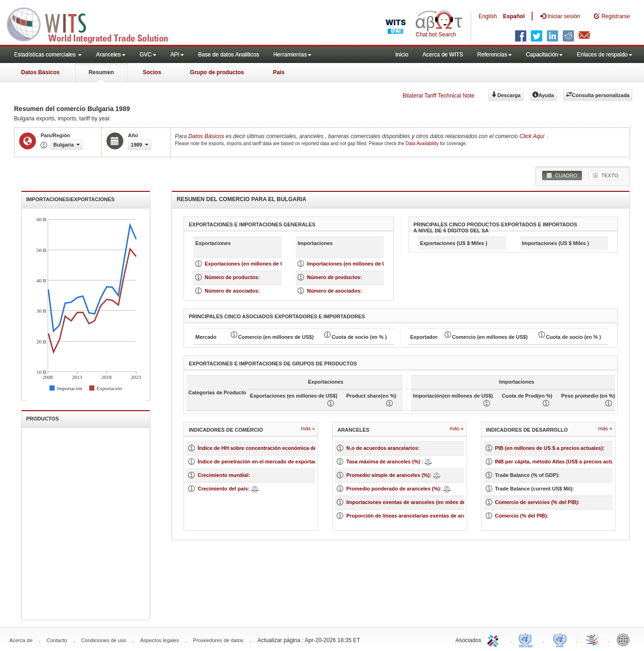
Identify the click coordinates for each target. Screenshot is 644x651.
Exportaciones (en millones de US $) (249, 264)
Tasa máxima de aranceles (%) (384, 462)
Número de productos (231, 277)
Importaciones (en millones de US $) (351, 264)
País (279, 72)
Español (514, 16)
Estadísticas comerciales (48, 55)
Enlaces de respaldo (605, 55)
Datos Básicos (40, 72)
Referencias (495, 55)
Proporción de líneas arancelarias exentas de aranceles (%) (418, 516)
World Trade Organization (593, 639)
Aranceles (110, 55)
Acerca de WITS (442, 55)
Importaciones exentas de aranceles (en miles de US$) (412, 502)
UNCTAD (527, 639)
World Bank (625, 639)
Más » (308, 428)
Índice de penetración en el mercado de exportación (261, 462)
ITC (495, 639)
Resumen (101, 72)
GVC (148, 55)
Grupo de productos (217, 72)
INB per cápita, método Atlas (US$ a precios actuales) (560, 462)
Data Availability (423, 143)
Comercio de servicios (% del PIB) (537, 502)
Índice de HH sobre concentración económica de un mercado (272, 448)
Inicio (402, 55)
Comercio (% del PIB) (521, 516)
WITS (93, 23)
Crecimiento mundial (223, 475)
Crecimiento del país (223, 489)
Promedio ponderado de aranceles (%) (393, 489)
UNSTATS (560, 639)
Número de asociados (231, 291)
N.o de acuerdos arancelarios (382, 448)
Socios (152, 72)
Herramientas (292, 55)
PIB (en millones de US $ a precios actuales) (549, 448)
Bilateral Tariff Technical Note (439, 96)
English (488, 16)
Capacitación (544, 55)
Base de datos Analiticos (229, 55)
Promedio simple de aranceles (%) (388, 475)
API (177, 55)
